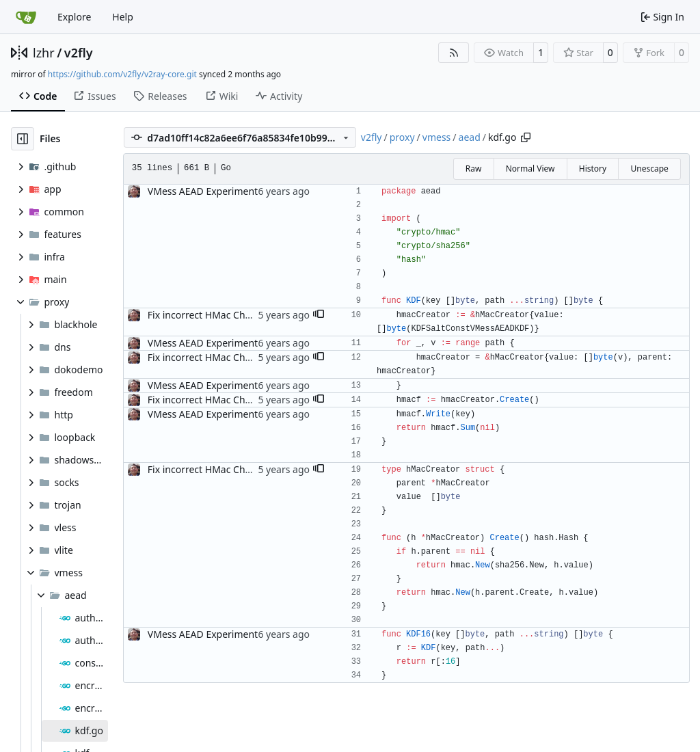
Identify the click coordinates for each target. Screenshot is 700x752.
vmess (437, 137)
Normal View (530, 169)
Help (123, 17)
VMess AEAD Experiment (203, 191)
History (593, 169)
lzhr (44, 53)
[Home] (26, 17)
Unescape (649, 169)
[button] (319, 315)
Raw (474, 169)
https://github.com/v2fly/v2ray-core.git (122, 74)
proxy (402, 137)
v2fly (79, 53)
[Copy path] (526, 137)
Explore (74, 17)
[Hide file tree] (23, 139)
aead (470, 137)
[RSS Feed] (454, 53)
